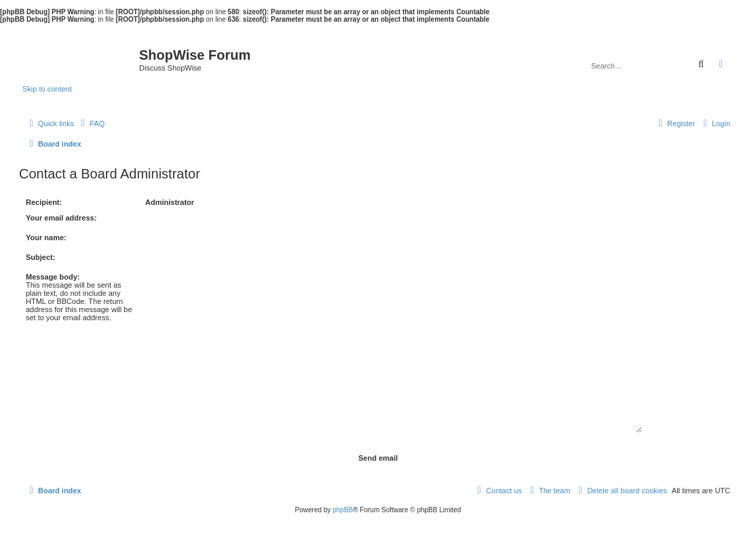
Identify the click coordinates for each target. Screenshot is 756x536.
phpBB (343, 510)
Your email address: (61, 218)
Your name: (46, 237)
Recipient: (44, 202)
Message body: (53, 277)
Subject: (40, 257)
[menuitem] (91, 123)
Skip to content (47, 89)
